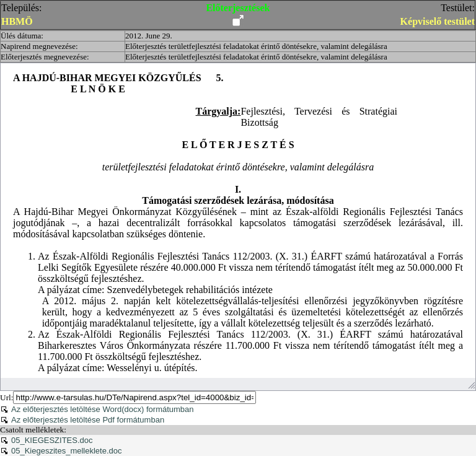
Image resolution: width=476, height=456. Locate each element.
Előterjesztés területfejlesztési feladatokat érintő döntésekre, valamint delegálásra (256, 46)
